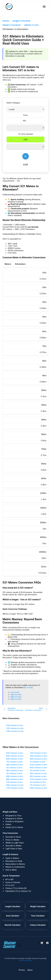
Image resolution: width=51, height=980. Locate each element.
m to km (28, 688)
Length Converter (21, 21)
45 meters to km (14, 773)
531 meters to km (15, 725)
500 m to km (16, 697)
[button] (44, 7)
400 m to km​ (16, 699)
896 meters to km (15, 779)
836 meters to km (15, 759)
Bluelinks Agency (26, 960)
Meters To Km (32, 25)
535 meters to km (15, 731)
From (25, 115)
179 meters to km (14, 782)
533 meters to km (15, 728)
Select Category (13, 103)
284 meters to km (15, 770)
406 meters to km (38, 788)
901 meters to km (38, 776)
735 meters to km (15, 788)
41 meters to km (38, 770)
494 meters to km (39, 756)
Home (6, 21)
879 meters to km (15, 753)
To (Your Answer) (26, 134)
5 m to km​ (15, 692)
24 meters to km (38, 782)
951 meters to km (38, 773)
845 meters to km (15, 785)
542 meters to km (38, 765)
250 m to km (16, 695)
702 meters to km (38, 753)
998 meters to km (15, 776)
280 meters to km (15, 765)
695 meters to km (38, 759)
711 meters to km (38, 785)
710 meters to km (14, 762)
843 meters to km (38, 768)
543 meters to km (39, 779)
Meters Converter (12, 25)
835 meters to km (15, 756)
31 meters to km (38, 762)
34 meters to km (14, 768)
